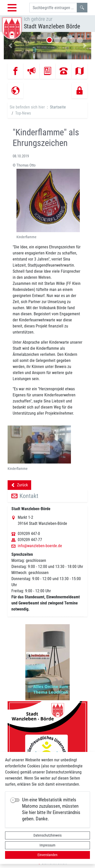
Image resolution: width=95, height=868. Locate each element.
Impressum (48, 845)
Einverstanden (48, 855)
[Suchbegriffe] (53, 8)
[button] (10, 46)
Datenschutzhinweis (48, 835)
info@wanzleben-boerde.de (40, 546)
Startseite (58, 107)
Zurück (19, 486)
